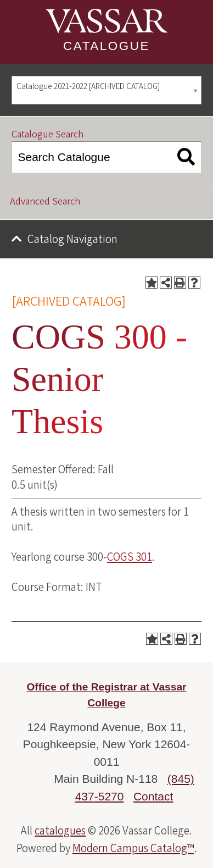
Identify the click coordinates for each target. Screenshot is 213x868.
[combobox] (107, 90)
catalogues (60, 831)
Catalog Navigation (72, 239)
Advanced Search (45, 201)
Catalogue (107, 46)
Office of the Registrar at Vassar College (106, 695)
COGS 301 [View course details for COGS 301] (130, 557)
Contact (153, 796)
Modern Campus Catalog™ (133, 848)
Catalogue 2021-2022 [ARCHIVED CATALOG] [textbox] (88, 87)
